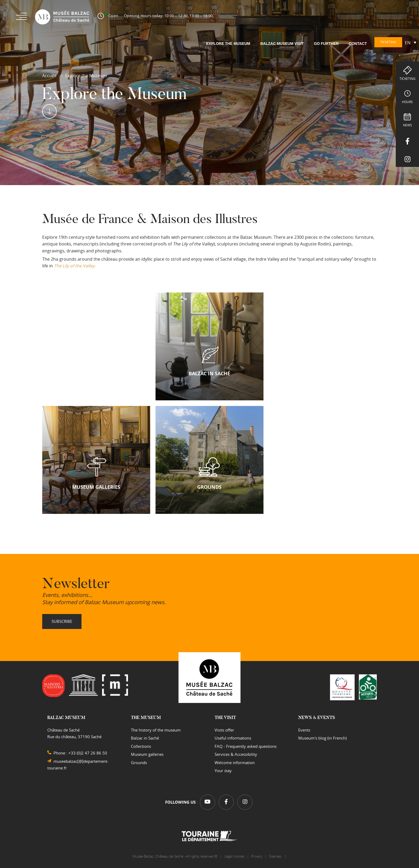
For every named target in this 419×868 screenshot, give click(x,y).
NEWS (408, 125)
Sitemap (276, 856)
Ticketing (408, 79)
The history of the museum (156, 729)
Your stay (223, 770)
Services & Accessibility (236, 754)
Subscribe (62, 621)
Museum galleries (147, 754)
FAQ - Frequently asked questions (246, 746)
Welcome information (235, 762)
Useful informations (233, 737)
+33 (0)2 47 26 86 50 (88, 752)
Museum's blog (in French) (322, 737)
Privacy (257, 856)
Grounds (139, 762)
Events (304, 729)
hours (407, 102)
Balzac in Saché (145, 737)
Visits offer (224, 729)
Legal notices (234, 856)
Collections (141, 746)
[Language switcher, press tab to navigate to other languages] (411, 42)
